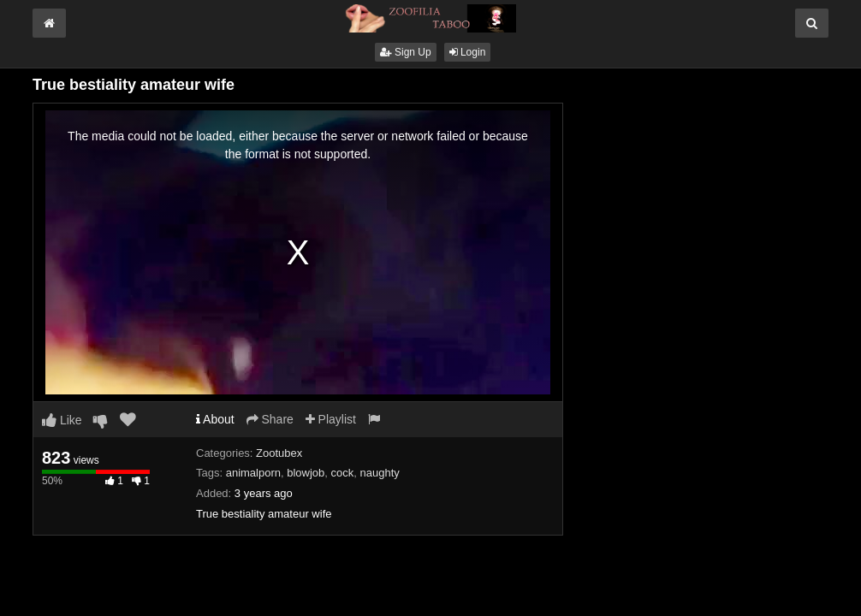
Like (62, 420)
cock (343, 473)
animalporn (253, 473)
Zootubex (279, 453)
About (215, 419)
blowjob (306, 473)
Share (270, 419)
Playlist (331, 419)
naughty (380, 473)
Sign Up (406, 52)
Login (468, 52)
